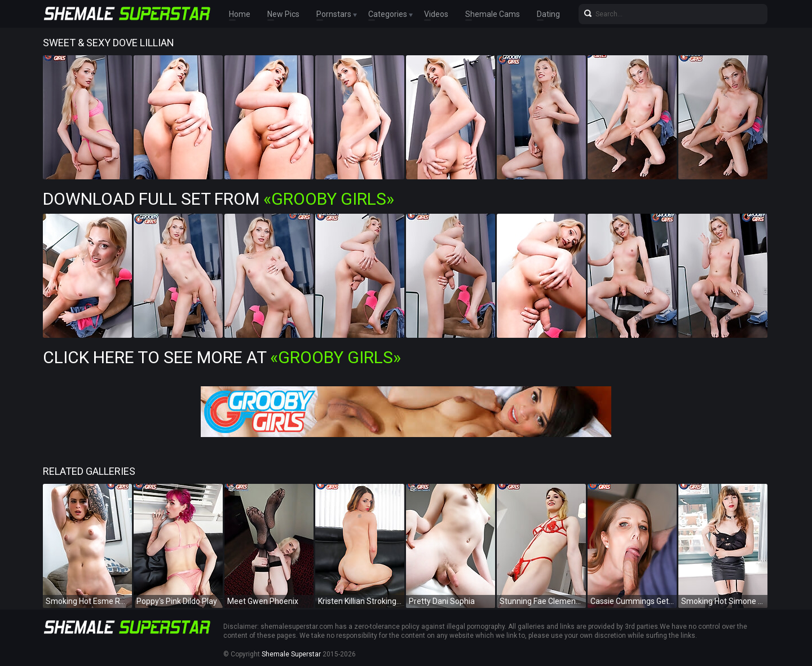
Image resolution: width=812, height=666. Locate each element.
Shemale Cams (493, 14)
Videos (436, 14)
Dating (548, 14)
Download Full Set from (219, 199)
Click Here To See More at (222, 357)
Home (240, 14)
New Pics (283, 14)
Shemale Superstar (291, 654)
